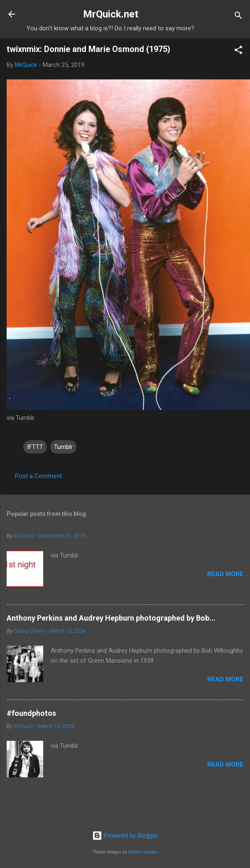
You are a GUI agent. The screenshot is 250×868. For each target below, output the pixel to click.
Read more (225, 574)
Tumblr (63, 447)
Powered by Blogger (125, 836)
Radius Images (143, 852)
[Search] (238, 17)
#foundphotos (31, 713)
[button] (238, 51)
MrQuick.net (111, 14)
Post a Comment (38, 476)
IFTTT (35, 447)
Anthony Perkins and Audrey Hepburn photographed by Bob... (111, 618)
